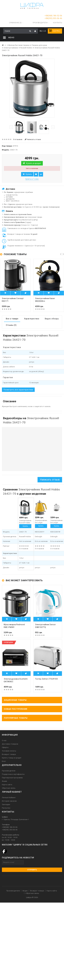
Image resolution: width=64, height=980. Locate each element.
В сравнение (41, 174)
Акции (4, 781)
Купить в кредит (34, 163)
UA (45, 31)
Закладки (6, 804)
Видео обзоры (52, 319)
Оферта (5, 747)
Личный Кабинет (9, 798)
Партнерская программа (12, 778)
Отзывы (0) (11, 325)
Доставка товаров (10, 744)
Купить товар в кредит (12, 758)
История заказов (9, 801)
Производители (40, 23)
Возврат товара (9, 754)
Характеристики (32, 319)
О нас (4, 740)
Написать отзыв (33, 139)
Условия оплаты (9, 751)
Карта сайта (7, 785)
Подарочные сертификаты (13, 774)
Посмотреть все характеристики (18, 390)
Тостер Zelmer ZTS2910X (46, 679)
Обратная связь (9, 788)
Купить (29, 174)
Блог (4, 761)
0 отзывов (18, 139)
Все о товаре (12, 319)
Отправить (32, 870)
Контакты (58, 23)
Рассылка (6, 808)
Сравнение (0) (15, 23)
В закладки (36, 174)
